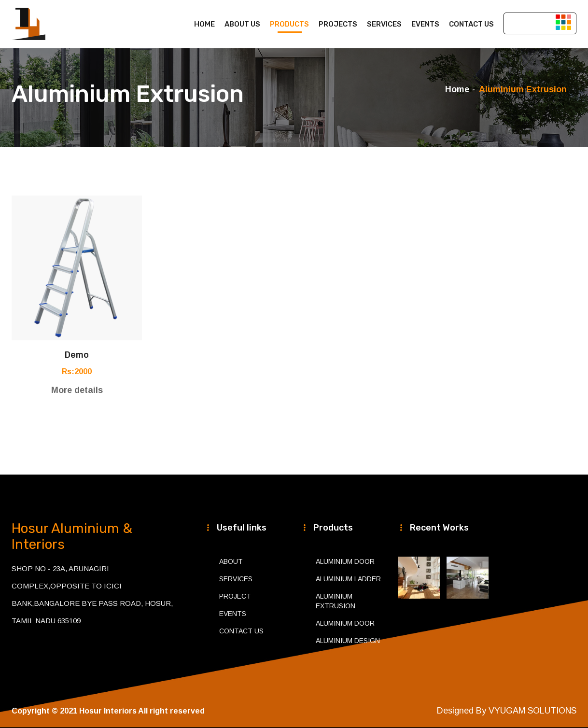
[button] (563, 22)
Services (384, 24)
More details (77, 390)
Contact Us (241, 631)
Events (425, 24)
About (231, 561)
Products (289, 24)
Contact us (471, 24)
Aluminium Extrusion (336, 601)
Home (204, 24)
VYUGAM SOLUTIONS (532, 711)
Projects (338, 24)
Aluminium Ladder (348, 579)
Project (235, 596)
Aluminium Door (345, 561)
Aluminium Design (348, 641)
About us (242, 24)
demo (77, 355)
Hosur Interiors (108, 711)
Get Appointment (540, 23)
